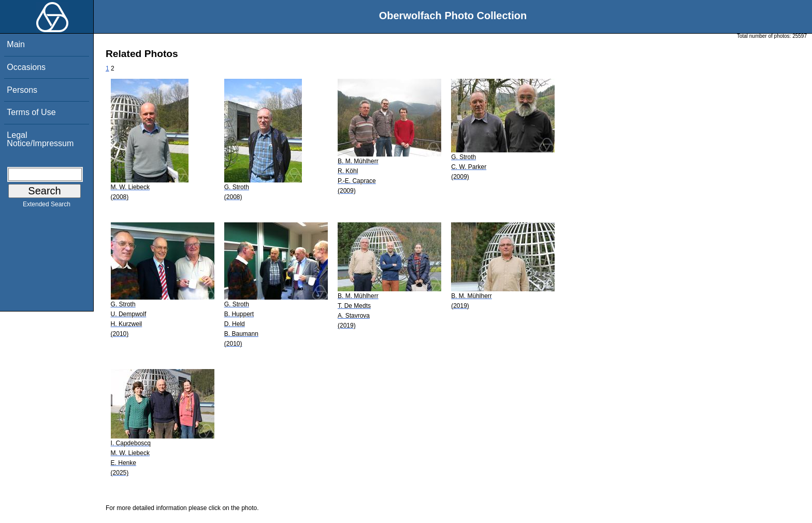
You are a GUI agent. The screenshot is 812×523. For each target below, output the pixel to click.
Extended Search (47, 206)
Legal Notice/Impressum (40, 139)
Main (16, 44)
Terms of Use (31, 112)
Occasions (26, 67)
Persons (22, 90)
